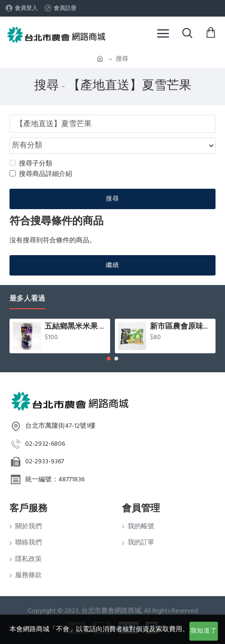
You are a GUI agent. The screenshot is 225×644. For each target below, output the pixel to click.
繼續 (112, 265)
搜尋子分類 (31, 164)
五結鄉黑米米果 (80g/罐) (76, 327)
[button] (109, 359)
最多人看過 (27, 299)
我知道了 (204, 631)
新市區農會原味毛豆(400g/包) (181, 327)
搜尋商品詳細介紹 (41, 174)
